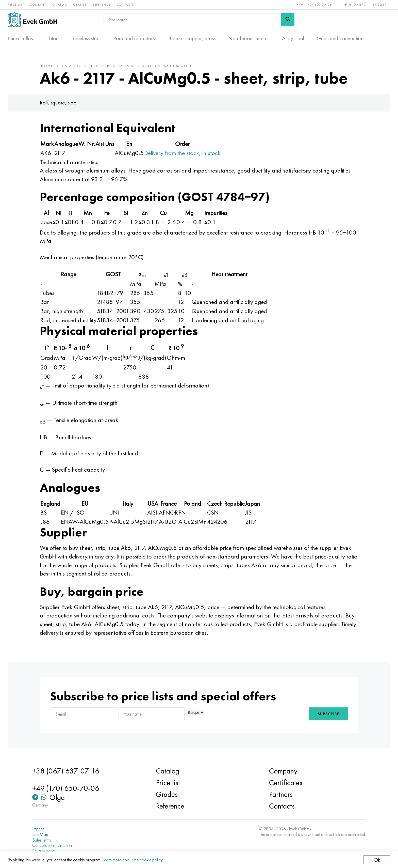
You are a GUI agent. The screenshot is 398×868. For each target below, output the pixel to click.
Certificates (286, 783)
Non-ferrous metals (249, 38)
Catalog (60, 5)
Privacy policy (44, 851)
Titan (53, 38)
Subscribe (329, 714)
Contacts (125, 5)
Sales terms (42, 840)
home (47, 66)
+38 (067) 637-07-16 (66, 771)
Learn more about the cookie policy (132, 860)
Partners (281, 794)
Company (38, 5)
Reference (102, 5)
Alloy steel (293, 38)
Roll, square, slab (58, 103)
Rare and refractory (134, 38)
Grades (80, 5)
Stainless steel (86, 38)
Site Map (40, 834)
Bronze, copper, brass (192, 38)
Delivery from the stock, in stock (182, 153)
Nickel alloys (21, 38)
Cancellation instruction (52, 845)
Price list (16, 5)
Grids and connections (341, 38)
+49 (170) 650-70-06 (314, 5)
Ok (377, 860)
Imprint (38, 829)
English (381, 5)
